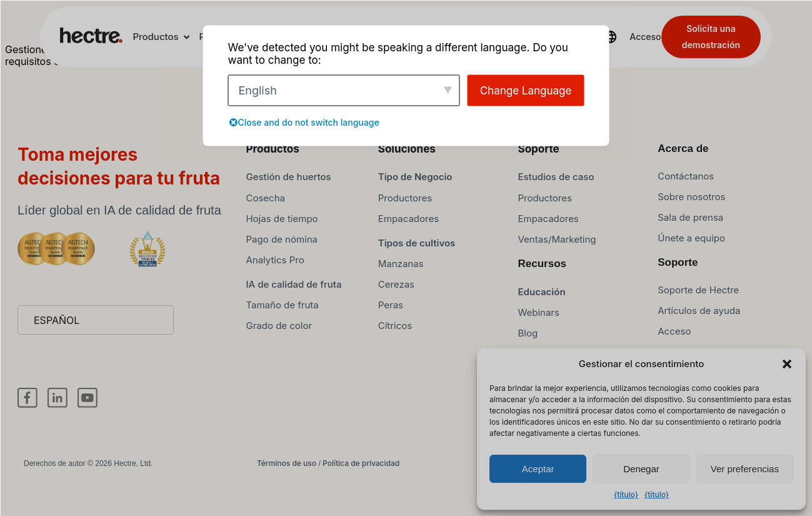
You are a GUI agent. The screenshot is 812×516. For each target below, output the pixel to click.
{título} (626, 494)
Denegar (641, 469)
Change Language (526, 90)
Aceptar (538, 469)
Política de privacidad (361, 486)
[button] (787, 364)
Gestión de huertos (288, 200)
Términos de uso (287, 486)
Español (57, 343)
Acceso (645, 37)
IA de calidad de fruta (293, 307)
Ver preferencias (745, 469)
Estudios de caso (556, 200)
